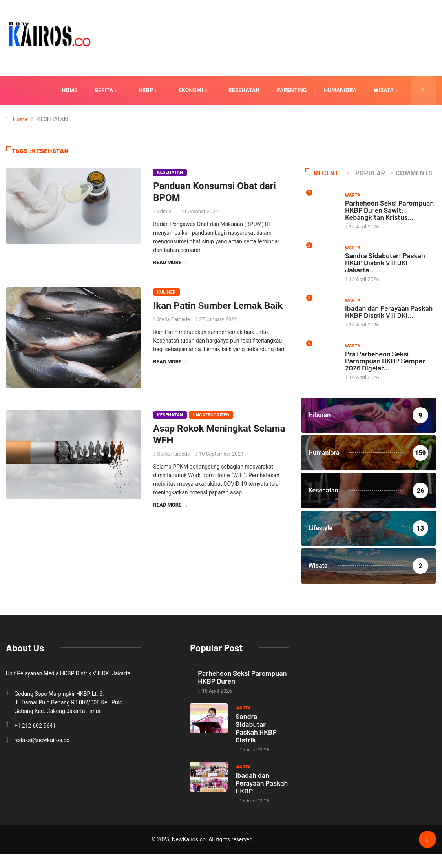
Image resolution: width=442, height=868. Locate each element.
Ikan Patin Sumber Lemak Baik (218, 306)
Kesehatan (244, 90)
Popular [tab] (367, 173)
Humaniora (340, 90)
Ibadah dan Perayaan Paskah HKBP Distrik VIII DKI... (389, 312)
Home (69, 90)
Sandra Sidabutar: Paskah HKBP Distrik (256, 728)
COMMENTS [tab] (412, 173)
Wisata (387, 90)
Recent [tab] (322, 173)
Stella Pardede (173, 319)
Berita (107, 90)
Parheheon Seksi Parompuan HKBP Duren (242, 677)
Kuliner (166, 292)
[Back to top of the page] (427, 840)
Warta (353, 195)
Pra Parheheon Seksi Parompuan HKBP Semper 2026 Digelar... (385, 361)
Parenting (292, 90)
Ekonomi (194, 90)
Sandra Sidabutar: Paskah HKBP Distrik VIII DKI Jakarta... (385, 263)
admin (164, 211)
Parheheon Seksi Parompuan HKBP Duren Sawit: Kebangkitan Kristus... (389, 210)
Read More (170, 262)
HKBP (149, 90)
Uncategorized (211, 415)
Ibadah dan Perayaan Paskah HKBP (262, 783)
